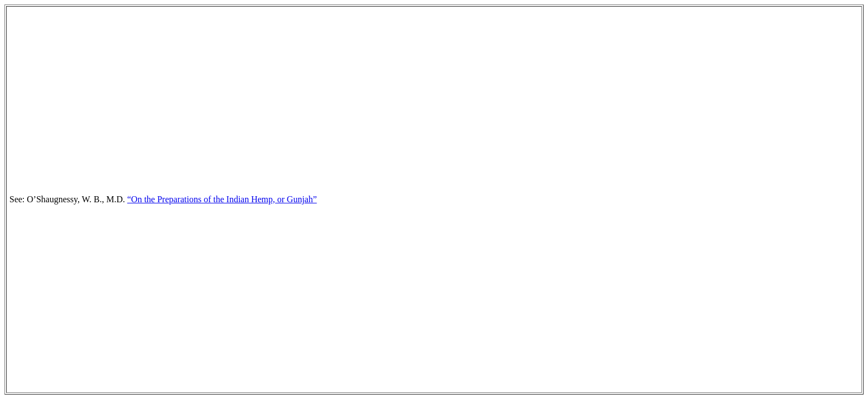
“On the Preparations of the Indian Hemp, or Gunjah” (222, 199)
